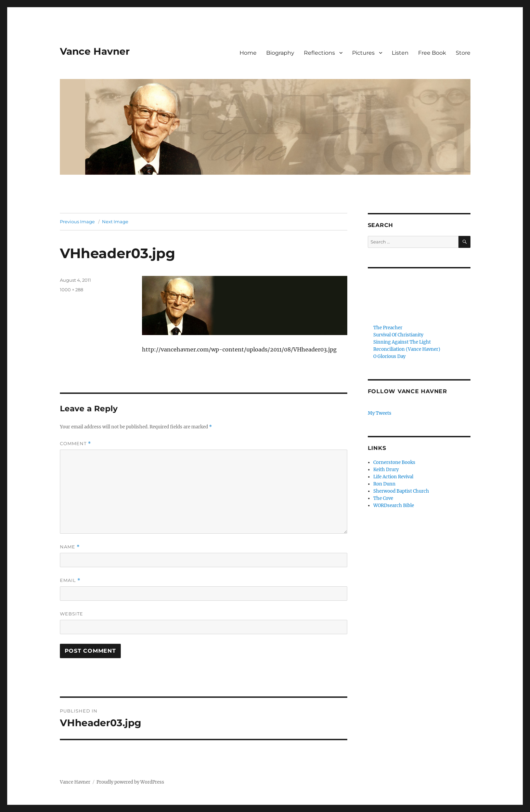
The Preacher (388, 328)
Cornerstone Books (394, 462)
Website (72, 614)
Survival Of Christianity (398, 335)
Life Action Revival (393, 477)
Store (463, 53)
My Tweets (380, 413)
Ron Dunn (384, 484)
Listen (400, 53)
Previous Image (77, 222)
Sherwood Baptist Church (401, 491)
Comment (75, 444)
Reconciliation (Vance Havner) (407, 349)
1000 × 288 (72, 290)
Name (70, 547)
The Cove (383, 498)
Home (248, 53)
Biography (280, 53)
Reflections (319, 53)
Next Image (115, 222)
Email (70, 580)
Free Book (432, 53)
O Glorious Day (389, 356)
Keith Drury (386, 470)
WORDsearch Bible (394, 505)
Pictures (363, 53)
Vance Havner (95, 51)
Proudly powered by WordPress (130, 782)
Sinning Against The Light (402, 342)
